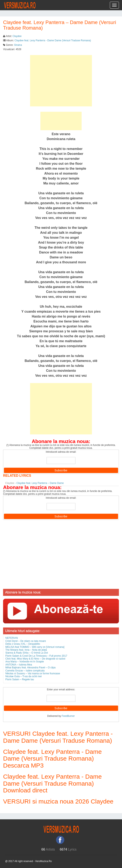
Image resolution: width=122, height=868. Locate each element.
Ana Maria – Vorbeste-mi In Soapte (25, 662)
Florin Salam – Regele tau (20, 679)
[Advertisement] (61, 81)
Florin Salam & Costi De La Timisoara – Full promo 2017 (36, 656)
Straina (18, 45)
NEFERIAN (12, 638)
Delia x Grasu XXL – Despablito (23, 644)
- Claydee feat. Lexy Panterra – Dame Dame (34, 483)
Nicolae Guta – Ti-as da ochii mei (23, 676)
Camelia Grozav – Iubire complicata (25, 671)
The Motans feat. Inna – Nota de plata (26, 650)
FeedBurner (68, 716)
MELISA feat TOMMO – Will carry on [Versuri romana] (35, 647)
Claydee (17, 36)
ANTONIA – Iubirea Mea (19, 665)
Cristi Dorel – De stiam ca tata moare (26, 641)
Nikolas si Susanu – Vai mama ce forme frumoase (33, 673)
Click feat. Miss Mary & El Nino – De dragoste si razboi (35, 659)
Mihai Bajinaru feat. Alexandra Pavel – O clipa (30, 668)
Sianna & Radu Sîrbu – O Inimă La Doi (27, 653)
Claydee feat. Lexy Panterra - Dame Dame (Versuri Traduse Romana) (53, 40)
